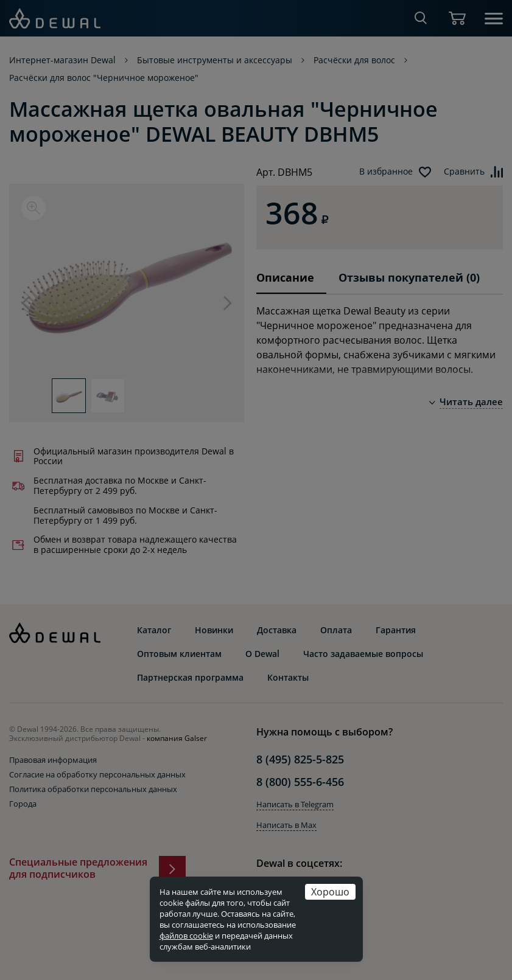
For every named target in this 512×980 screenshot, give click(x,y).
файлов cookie (186, 936)
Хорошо (330, 891)
